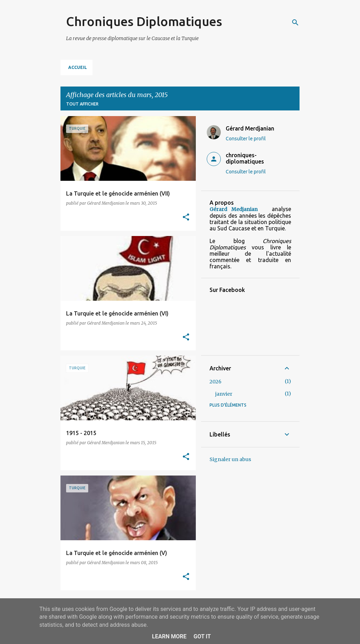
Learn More (169, 636)
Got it (202, 636)
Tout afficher (82, 104)
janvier (224, 394)
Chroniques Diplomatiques (144, 21)
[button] (186, 218)
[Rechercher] (295, 23)
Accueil (78, 67)
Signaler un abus (230, 459)
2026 (216, 382)
